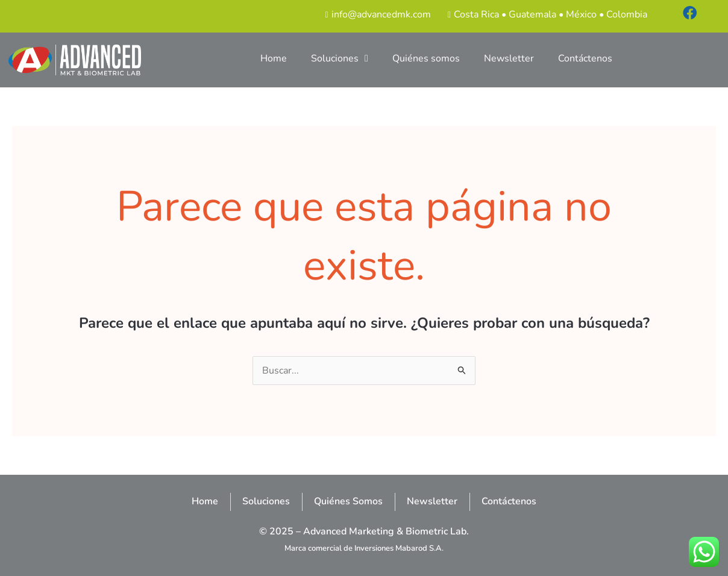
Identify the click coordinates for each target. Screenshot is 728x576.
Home (274, 58)
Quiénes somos (426, 58)
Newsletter (509, 58)
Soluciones (340, 58)
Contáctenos (585, 58)
